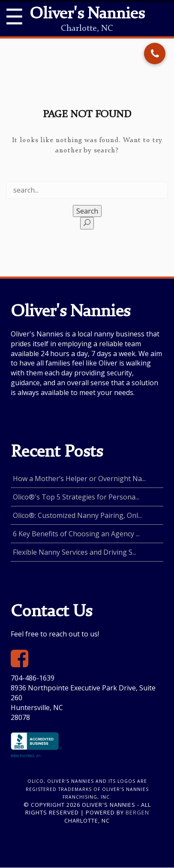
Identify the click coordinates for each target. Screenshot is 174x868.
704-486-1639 (33, 678)
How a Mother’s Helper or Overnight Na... (79, 479)
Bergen (137, 812)
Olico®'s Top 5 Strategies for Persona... (76, 497)
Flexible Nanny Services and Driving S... (75, 552)
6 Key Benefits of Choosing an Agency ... (76, 534)
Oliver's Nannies (87, 15)
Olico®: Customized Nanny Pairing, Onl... (77, 515)
